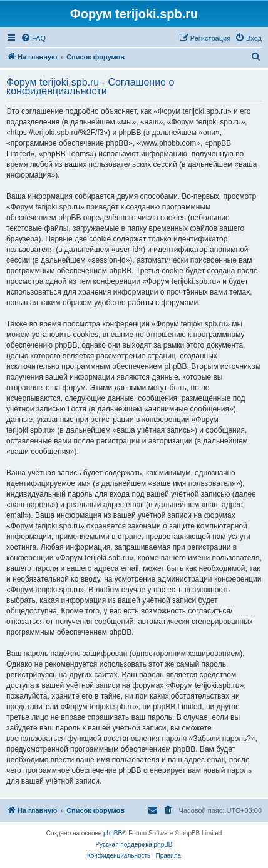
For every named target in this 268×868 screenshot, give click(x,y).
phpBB (113, 833)
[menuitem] (33, 38)
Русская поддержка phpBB (134, 845)
